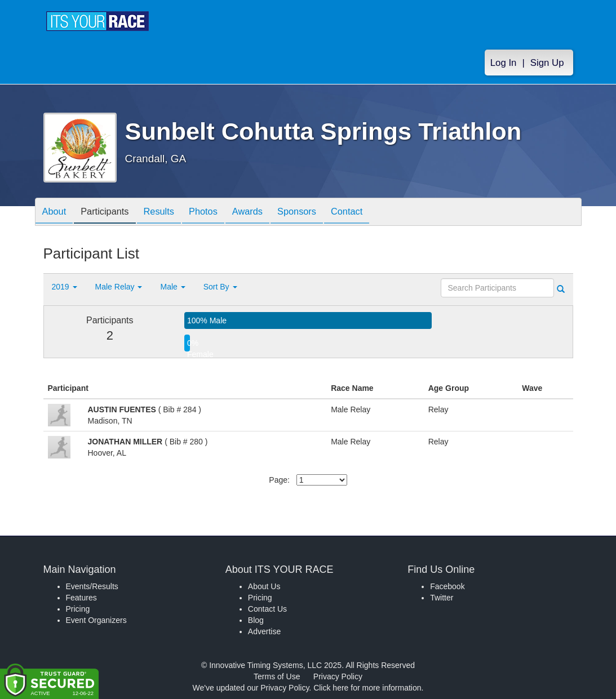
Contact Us (267, 609)
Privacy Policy (338, 676)
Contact (375, 213)
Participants (111, 213)
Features (81, 598)
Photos (218, 213)
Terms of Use (277, 676)
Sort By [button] (220, 287)
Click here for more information (367, 688)
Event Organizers (96, 620)
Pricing (78, 609)
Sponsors (320, 213)
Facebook (447, 586)
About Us (264, 586)
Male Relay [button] (119, 287)
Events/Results (92, 586)
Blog (256, 620)
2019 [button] (65, 287)
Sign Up (547, 63)
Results (170, 213)
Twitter (442, 598)
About (56, 213)
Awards (267, 213)
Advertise (264, 631)
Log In (504, 63)
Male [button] (172, 287)
